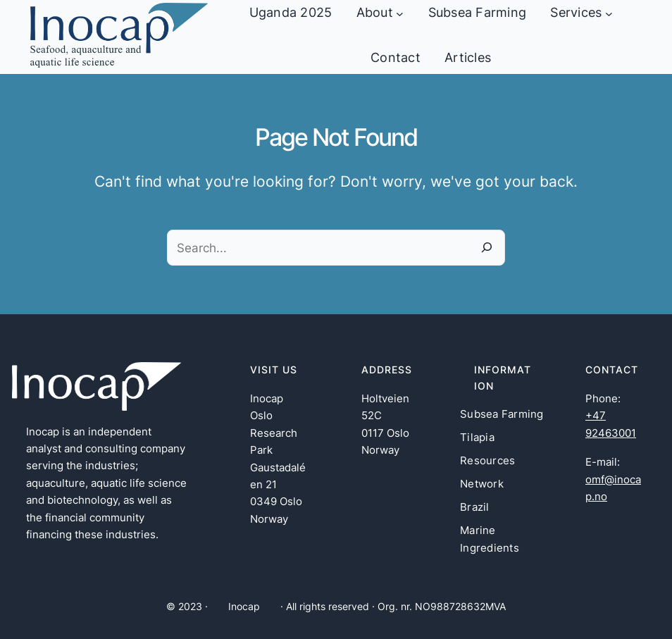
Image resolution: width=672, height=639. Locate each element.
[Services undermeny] (609, 13)
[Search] (487, 248)
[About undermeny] (400, 13)
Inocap (244, 606)
